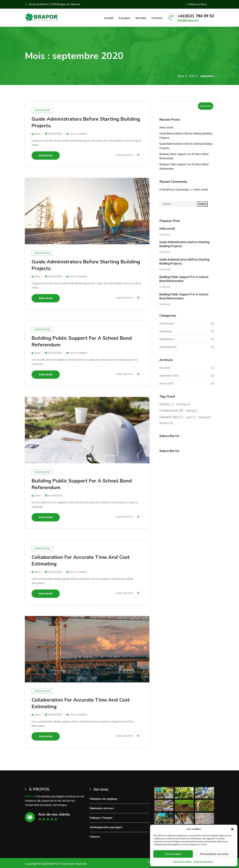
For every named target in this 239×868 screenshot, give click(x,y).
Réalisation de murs (102, 808)
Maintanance (167, 339)
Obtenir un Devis (196, 4)
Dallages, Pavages (101, 818)
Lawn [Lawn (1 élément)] (191, 417)
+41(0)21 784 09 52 (196, 16)
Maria (37, 134)
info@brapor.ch (188, 20)
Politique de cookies (182, 862)
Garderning (166, 331)
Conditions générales (203, 862)
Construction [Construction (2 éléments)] (171, 410)
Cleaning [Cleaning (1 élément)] (183, 404)
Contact (157, 18)
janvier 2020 (166, 383)
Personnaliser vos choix (214, 854)
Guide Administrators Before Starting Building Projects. (86, 122)
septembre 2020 (169, 376)
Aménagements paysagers (106, 827)
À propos (124, 18)
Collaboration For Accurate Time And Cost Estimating (81, 561)
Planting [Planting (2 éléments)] (205, 417)
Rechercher (206, 106)
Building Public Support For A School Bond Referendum (82, 341)
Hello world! (166, 128)
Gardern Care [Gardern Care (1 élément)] (171, 417)
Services (141, 18)
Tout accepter (173, 854)
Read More (46, 156)
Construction (42, 110)
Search (202, 204)
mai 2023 (165, 368)
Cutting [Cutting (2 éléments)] (192, 411)
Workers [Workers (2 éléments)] (166, 423)
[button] (232, 829)
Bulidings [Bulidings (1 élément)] (167, 404)
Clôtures (95, 837)
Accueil (109, 18)
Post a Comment (78, 134)
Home (181, 76)
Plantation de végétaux (103, 799)
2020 (192, 76)
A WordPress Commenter (174, 190)
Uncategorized (168, 347)
